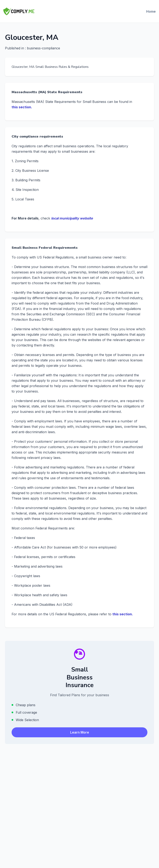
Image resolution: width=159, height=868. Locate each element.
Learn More (80, 732)
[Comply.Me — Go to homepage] (19, 11)
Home (151, 11)
